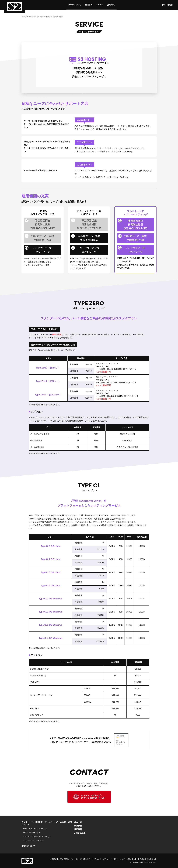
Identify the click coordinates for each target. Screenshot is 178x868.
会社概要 (88, 5)
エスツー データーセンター (34, 841)
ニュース (100, 5)
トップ (24, 17)
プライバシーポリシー (102, 859)
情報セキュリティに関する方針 (125, 859)
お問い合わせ (169, 5)
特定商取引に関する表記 (59, 859)
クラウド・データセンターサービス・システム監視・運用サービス (47, 823)
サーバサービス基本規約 (81, 859)
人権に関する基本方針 (148, 859)
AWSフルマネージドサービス (34, 829)
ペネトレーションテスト (37, 837)
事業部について (74, 5)
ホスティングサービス (32, 833)
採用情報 (111, 5)
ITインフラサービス (36, 17)
